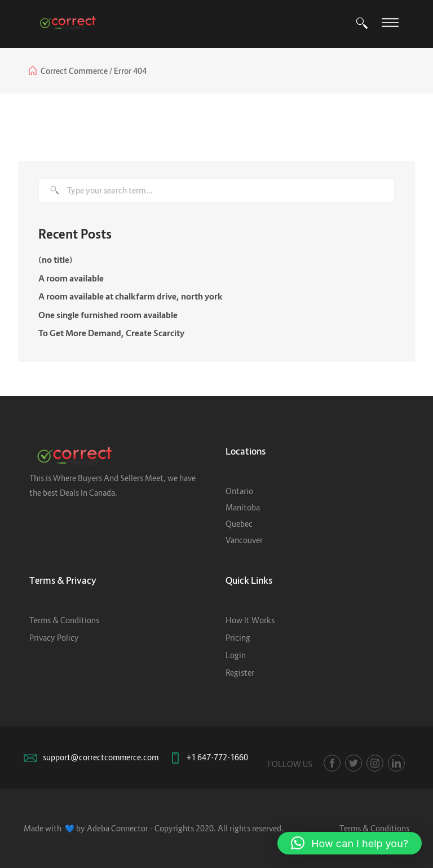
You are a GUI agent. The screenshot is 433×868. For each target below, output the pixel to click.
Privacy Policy (54, 638)
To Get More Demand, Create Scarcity (111, 333)
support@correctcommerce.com (101, 757)
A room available (71, 278)
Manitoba (243, 507)
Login (236, 655)
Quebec (239, 524)
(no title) (56, 259)
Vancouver (244, 540)
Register (240, 673)
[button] (350, 843)
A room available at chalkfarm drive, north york (131, 296)
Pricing (238, 638)
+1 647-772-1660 (217, 757)
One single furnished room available (108, 315)
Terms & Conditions (64, 620)
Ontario (239, 491)
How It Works (250, 620)
